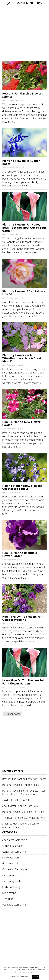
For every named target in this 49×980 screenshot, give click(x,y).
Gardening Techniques (15, 869)
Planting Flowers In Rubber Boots (21, 162)
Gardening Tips (11, 875)
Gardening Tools (12, 881)
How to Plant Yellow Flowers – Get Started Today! (23, 487)
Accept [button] (36, 977)
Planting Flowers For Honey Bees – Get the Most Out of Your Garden (24, 227)
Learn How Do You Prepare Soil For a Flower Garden (23, 682)
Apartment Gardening (15, 840)
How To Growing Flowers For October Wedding (22, 618)
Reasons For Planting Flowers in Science (24, 95)
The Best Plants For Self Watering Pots (23, 818)
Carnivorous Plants (13, 846)
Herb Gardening (11, 887)
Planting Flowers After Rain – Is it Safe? (24, 293)
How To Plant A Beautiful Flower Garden (20, 554)
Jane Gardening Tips (24, 3)
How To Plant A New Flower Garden (21, 423)
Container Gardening (14, 852)
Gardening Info (11, 863)
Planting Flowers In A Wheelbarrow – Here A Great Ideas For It (22, 358)
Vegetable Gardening (14, 905)
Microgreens (9, 893)
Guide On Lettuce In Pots (16, 800)
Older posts (13, 714)
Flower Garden (11, 857)
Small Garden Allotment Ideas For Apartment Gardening (21, 825)
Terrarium (8, 899)
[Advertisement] (24, 33)
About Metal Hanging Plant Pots (20, 806)
